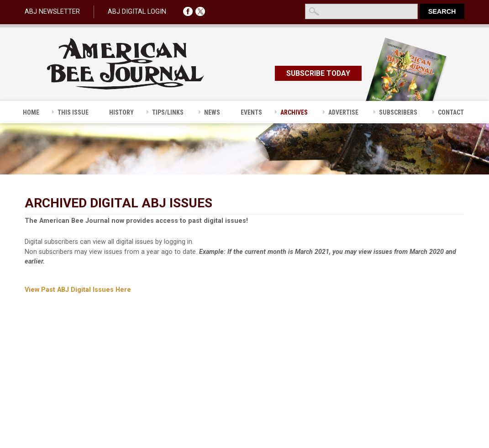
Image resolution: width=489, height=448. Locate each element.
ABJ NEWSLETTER (52, 12)
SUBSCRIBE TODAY (318, 73)
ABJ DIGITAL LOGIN (137, 12)
